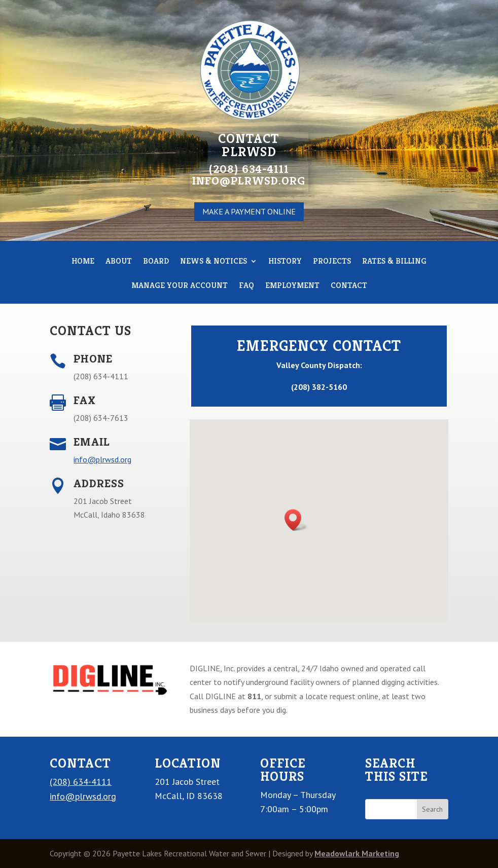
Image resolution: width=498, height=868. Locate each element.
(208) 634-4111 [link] (81, 782)
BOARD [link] (156, 262)
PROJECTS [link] (332, 262)
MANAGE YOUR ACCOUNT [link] (180, 286)
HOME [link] (83, 262)
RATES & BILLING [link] (394, 262)
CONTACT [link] (349, 286)
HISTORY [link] (285, 262)
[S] (391, 809)
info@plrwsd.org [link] (102, 459)
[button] (296, 520)
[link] (109, 696)
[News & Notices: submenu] (253, 261)
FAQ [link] (246, 286)
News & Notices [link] (218, 262)
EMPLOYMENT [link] (292, 286)
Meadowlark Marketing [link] (357, 853)
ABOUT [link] (119, 262)
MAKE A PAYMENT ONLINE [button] (249, 211)
